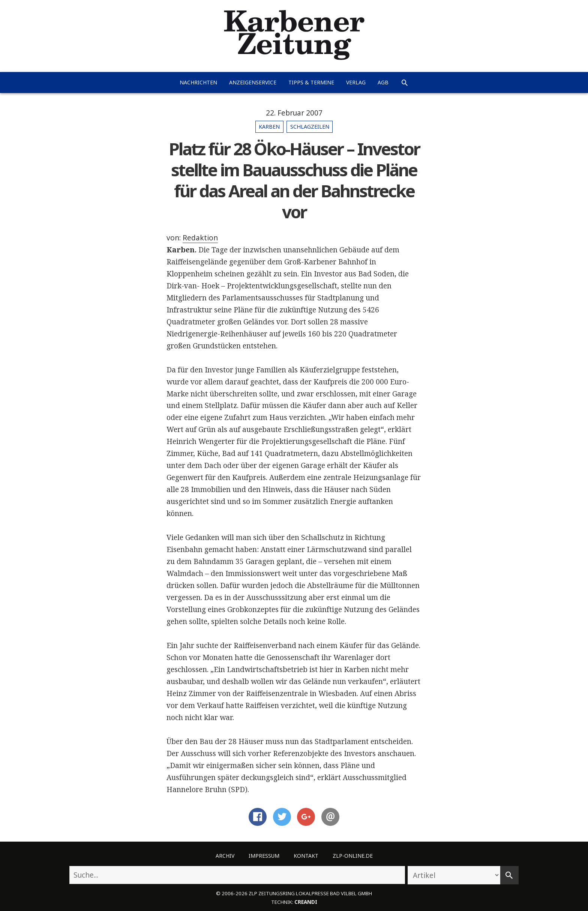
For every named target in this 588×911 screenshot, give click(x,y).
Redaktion (200, 238)
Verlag (356, 82)
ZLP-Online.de (353, 856)
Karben (269, 127)
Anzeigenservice (253, 82)
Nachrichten (198, 82)
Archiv (225, 856)
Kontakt (306, 856)
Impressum (264, 856)
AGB (383, 82)
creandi (306, 902)
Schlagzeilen (310, 127)
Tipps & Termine (311, 82)
